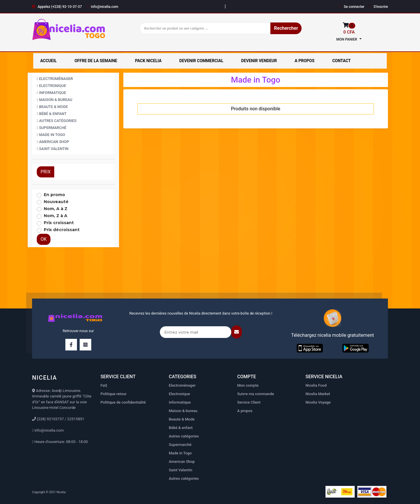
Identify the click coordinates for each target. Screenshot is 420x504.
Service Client (249, 402)
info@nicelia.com (103, 7)
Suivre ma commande (256, 394)
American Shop (53, 142)
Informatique (51, 93)
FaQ (104, 385)
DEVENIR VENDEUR (259, 61)
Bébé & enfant (52, 114)
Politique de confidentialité (123, 402)
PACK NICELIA (148, 61)
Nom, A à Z (56, 209)
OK (44, 239)
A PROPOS (304, 61)
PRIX (45, 172)
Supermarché (52, 128)
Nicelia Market (318, 394)
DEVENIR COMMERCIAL (201, 61)
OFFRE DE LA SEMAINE (96, 61)
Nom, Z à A (56, 216)
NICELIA (44, 378)
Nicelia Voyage (318, 402)
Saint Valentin (53, 149)
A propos (245, 411)
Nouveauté (56, 202)
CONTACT (341, 61)
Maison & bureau (55, 100)
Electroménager (55, 79)
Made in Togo (51, 135)
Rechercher (286, 28)
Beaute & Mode (52, 107)
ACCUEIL (48, 61)
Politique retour (113, 394)
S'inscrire (379, 7)
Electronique (51, 86)
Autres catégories (57, 121)
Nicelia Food (316, 385)
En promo (54, 195)
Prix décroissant (62, 230)
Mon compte (248, 385)
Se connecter (352, 7)
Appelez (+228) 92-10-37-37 (57, 7)
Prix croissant (59, 223)
